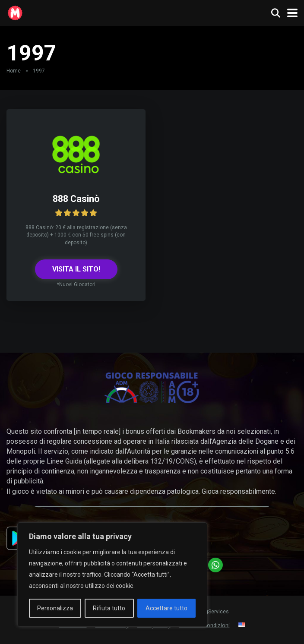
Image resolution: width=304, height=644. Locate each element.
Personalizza (55, 608)
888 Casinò (76, 199)
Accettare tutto (166, 608)
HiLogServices (212, 612)
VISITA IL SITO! (76, 269)
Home (14, 71)
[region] (112, 575)
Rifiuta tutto (109, 608)
